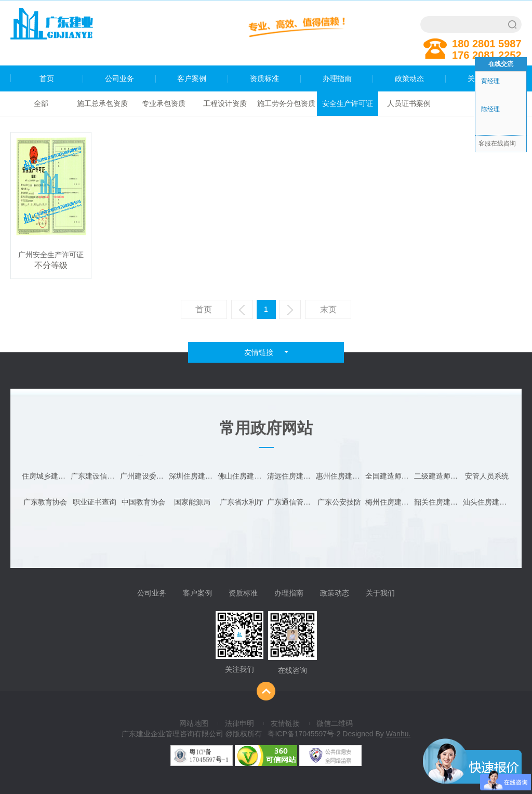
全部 (41, 103)
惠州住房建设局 (340, 476)
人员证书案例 (409, 103)
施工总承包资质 (102, 103)
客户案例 (192, 78)
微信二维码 (335, 723)
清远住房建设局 (291, 476)
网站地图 (194, 723)
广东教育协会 (45, 502)
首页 (32, 78)
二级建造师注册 (438, 476)
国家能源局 (192, 502)
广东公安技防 (339, 502)
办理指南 (337, 78)
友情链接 (285, 723)
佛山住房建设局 (242, 476)
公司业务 (119, 78)
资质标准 (264, 78)
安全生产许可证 (348, 103)
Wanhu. (398, 734)
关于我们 (380, 593)
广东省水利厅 (242, 502)
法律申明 (240, 723)
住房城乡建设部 (46, 476)
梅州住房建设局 (389, 502)
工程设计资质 (225, 103)
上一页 (243, 312)
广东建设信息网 (95, 476)
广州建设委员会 (144, 476)
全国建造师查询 (389, 476)
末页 (328, 309)
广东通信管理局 (291, 502)
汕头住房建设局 (487, 502)
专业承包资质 (164, 103)
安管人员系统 (487, 476)
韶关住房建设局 (438, 502)
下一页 (291, 312)
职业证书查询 (95, 502)
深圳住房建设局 (193, 476)
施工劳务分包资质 (286, 103)
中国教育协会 (143, 502)
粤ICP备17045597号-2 (304, 734)
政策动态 (409, 78)
